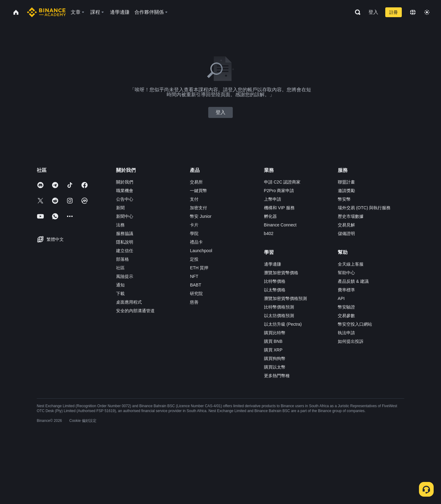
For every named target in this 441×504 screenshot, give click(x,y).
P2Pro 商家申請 (279, 191)
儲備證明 (346, 233)
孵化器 (270, 216)
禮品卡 (196, 242)
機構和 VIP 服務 (279, 208)
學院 (194, 233)
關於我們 (125, 182)
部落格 (123, 259)
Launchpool (201, 251)
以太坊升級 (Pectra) (283, 324)
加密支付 (198, 208)
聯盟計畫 (346, 182)
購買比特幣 (275, 333)
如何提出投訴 (351, 341)
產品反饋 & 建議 (353, 281)
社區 (120, 268)
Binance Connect (280, 225)
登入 (373, 12)
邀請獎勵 (346, 191)
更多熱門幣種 (277, 376)
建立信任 (125, 251)
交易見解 (346, 225)
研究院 (196, 294)
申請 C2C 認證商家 (282, 182)
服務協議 (125, 233)
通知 (120, 285)
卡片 (194, 225)
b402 (269, 233)
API (341, 298)
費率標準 (346, 290)
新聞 (120, 208)
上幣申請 (273, 199)
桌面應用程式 (129, 302)
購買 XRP (273, 350)
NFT (194, 276)
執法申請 (346, 333)
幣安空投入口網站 (355, 324)
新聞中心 (125, 216)
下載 (120, 294)
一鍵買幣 (198, 191)
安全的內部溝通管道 (135, 311)
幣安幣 (344, 199)
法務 (120, 225)
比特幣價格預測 (279, 307)
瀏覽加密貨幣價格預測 (285, 298)
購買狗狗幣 (275, 358)
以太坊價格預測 (279, 316)
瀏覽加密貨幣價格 (281, 273)
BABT (196, 285)
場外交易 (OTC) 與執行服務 (364, 208)
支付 (194, 199)
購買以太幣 (275, 367)
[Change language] (413, 12)
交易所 (196, 182)
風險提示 (125, 276)
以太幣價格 (275, 290)
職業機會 (125, 191)
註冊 (394, 12)
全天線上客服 (351, 264)
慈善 (194, 302)
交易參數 (346, 316)
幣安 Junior (201, 216)
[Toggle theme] (427, 12)
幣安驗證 (346, 307)
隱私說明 (125, 242)
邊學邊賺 (273, 264)
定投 (194, 259)
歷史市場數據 (351, 216)
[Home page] (46, 12)
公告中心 (125, 199)
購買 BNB (273, 341)
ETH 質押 (199, 268)
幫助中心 (346, 273)
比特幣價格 (275, 281)
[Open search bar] (356, 12)
